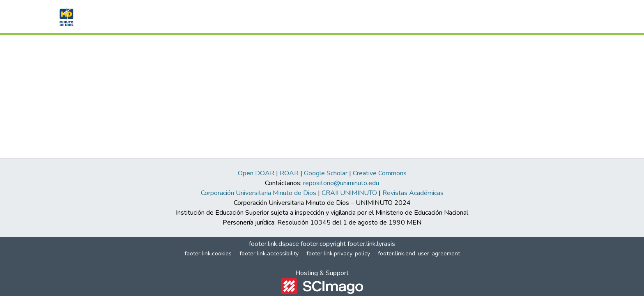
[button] (66, 16)
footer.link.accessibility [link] (269, 254)
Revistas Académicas (413, 193)
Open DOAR (256, 173)
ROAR (289, 173)
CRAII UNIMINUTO (349, 193)
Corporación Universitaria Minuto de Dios (259, 193)
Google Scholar (326, 173)
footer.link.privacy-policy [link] (338, 254)
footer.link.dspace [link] (274, 244)
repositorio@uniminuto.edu (341, 183)
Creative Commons (380, 173)
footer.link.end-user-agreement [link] (419, 254)
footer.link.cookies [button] (208, 254)
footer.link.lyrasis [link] (371, 244)
